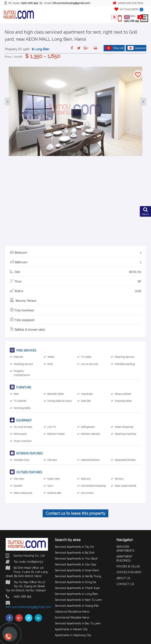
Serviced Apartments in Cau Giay (76, 564)
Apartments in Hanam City (71, 629)
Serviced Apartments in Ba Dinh (75, 553)
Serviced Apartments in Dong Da (75, 582)
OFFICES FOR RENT (129, 572)
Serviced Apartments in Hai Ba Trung (78, 576)
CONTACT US (125, 584)
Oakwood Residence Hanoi (72, 612)
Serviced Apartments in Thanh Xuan (77, 588)
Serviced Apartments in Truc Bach (76, 559)
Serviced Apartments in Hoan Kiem (77, 570)
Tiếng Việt (115, 48)
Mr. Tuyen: (21, 3)
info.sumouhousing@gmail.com (29, 607)
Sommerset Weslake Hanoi (72, 617)
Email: (65, 3)
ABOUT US (123, 578)
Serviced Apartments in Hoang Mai (77, 606)
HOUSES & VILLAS (128, 566)
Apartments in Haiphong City (73, 635)
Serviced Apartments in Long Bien (76, 594)
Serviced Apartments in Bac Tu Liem (78, 623)
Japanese (137, 48)
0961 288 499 (131, 21)
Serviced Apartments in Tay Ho (74, 547)
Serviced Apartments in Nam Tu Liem (78, 600)
